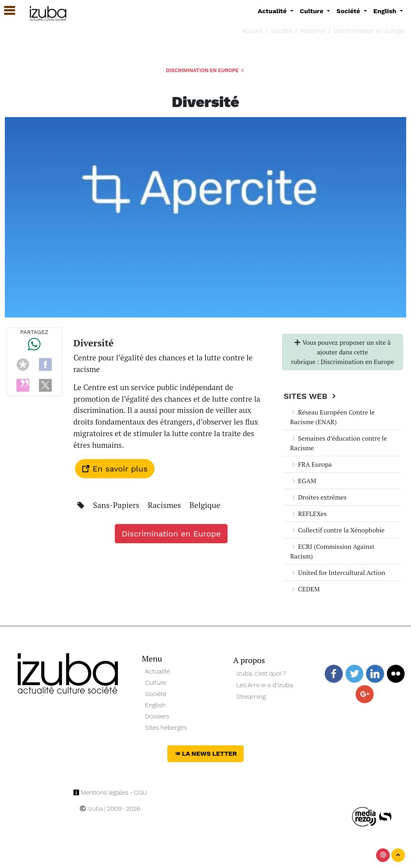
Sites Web (311, 396)
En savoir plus (115, 469)
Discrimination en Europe (369, 31)
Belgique (205, 505)
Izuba (91, 808)
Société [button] (349, 11)
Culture (155, 683)
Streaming (251, 697)
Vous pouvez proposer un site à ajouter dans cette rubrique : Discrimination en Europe (343, 352)
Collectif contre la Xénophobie (337, 530)
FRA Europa (311, 464)
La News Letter (206, 754)
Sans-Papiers (117, 505)
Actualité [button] (273, 11)
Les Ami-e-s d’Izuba (265, 685)
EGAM (303, 481)
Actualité (158, 671)
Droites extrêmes (318, 497)
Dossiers (157, 716)
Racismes (165, 505)
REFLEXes (308, 514)
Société (281, 31)
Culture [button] (312, 11)
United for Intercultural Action (338, 573)
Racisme (313, 31)
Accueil (252, 31)
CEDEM (305, 589)
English (155, 705)
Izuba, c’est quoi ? (261, 673)
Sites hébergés (166, 727)
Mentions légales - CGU (110, 792)
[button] (6, 11)
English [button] (386, 11)
